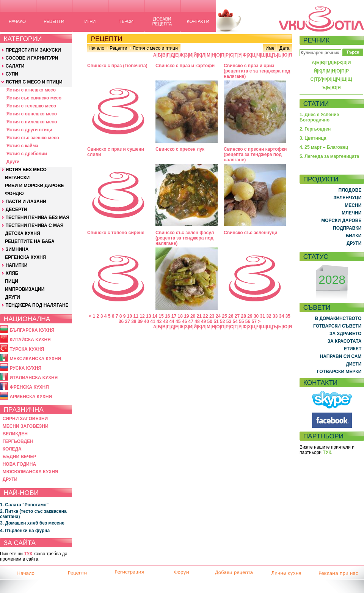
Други (13, 162)
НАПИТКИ (17, 265)
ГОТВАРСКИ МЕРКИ (339, 372)
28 (244, 316)
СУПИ (12, 74)
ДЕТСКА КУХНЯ (22, 233)
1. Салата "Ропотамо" (24, 505)
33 (275, 316)
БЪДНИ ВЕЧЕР (20, 457)
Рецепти (118, 48)
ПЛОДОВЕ (350, 190)
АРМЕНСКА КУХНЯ (31, 397)
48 (197, 321)
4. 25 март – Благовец (324, 147)
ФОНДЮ (14, 194)
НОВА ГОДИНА (19, 464)
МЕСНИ (353, 205)
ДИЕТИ (354, 364)
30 (256, 316)
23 (212, 316)
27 (237, 316)
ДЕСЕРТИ (16, 210)
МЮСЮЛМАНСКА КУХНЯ (31, 472)
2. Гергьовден (315, 129)
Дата (285, 48)
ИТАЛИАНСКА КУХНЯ (34, 378)
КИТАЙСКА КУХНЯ (30, 340)
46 (184, 321)
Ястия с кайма (22, 146)
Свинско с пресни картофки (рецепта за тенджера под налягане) (255, 154)
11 (136, 316)
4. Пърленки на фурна (25, 531)
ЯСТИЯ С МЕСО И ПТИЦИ (34, 82)
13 (148, 316)
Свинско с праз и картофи (185, 66)
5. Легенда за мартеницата (329, 156)
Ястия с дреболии (27, 154)
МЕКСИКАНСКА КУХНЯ (35, 359)
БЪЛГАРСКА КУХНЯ (32, 330)
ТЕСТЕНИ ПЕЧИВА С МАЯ (35, 225)
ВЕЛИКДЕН (15, 434)
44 (172, 321)
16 (167, 316)
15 (161, 316)
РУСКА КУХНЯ (25, 368)
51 (216, 321)
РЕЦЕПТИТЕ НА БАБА (30, 241)
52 (222, 321)
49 (203, 321)
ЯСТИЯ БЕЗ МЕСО (26, 170)
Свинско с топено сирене (116, 233)
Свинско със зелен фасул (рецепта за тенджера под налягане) (185, 238)
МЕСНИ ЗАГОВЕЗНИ (26, 426)
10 (129, 316)
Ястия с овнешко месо (32, 114)
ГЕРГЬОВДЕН (18, 441)
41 (153, 321)
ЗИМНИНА (17, 249)
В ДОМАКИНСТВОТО (338, 318)
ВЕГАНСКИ (17, 178)
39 (140, 321)
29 (250, 316)
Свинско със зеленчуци (250, 233)
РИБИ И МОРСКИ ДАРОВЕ (34, 186)
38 (134, 321)
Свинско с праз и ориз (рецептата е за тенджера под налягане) (257, 71)
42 (159, 321)
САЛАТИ (15, 66)
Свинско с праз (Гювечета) (117, 66)
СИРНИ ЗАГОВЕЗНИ (25, 419)
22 (205, 316)
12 (142, 316)
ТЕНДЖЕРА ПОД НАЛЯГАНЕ (37, 305)
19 (186, 316)
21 (199, 316)
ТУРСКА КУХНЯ (27, 349)
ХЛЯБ (12, 273)
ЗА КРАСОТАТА (345, 341)
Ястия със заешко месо (33, 138)
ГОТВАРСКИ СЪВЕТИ (337, 326)
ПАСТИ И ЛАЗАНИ (26, 202)
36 (121, 321)
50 (210, 321)
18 (180, 316)
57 (254, 321)
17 (174, 316)
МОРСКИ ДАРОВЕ (341, 221)
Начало (96, 48)
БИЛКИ (354, 236)
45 (178, 321)
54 (235, 321)
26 (231, 316)
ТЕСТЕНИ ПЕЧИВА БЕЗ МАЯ (38, 217)
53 (229, 321)
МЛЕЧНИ (351, 213)
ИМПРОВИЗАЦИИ (25, 289)
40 (147, 321)
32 (269, 316)
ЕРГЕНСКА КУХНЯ (25, 257)
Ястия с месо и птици (155, 48)
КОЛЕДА (12, 449)
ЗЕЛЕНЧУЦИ (347, 198)
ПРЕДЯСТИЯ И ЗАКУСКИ (33, 50)
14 (155, 316)
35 (288, 316)
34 (282, 316)
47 (191, 321)
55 (241, 321)
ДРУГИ (12, 297)
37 (127, 321)
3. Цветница (313, 138)
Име (270, 48)
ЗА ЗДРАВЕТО (345, 334)
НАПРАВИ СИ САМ (341, 356)
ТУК (28, 554)
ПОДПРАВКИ (347, 228)
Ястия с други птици (29, 130)
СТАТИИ (316, 104)
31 (263, 316)
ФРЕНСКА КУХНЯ (29, 387)
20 (193, 316)
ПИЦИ (12, 281)
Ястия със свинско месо (34, 98)
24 (218, 316)
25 (224, 316)
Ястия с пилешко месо (32, 122)
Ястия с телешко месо (31, 106)
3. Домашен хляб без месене (32, 523)
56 (248, 321)
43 (166, 321)
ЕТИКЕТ (353, 349)
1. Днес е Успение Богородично (319, 117)
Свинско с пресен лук (180, 149)
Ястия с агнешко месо (31, 90)
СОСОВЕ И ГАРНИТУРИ (32, 58)
